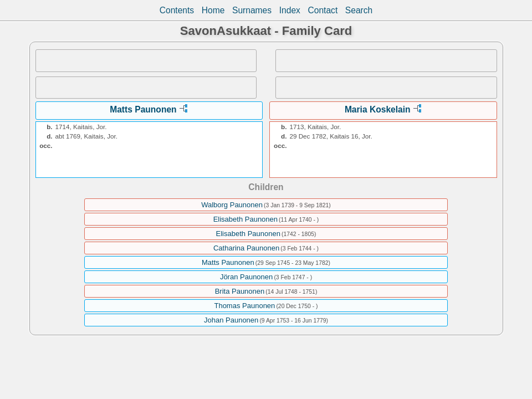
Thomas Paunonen (244, 306)
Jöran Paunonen (246, 277)
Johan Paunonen (231, 320)
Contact (323, 10)
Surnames (252, 10)
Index (290, 10)
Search (359, 10)
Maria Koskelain (378, 109)
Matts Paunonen (143, 109)
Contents (177, 10)
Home (213, 10)
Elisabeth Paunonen (245, 219)
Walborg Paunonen (232, 205)
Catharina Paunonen (246, 248)
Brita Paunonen (240, 291)
